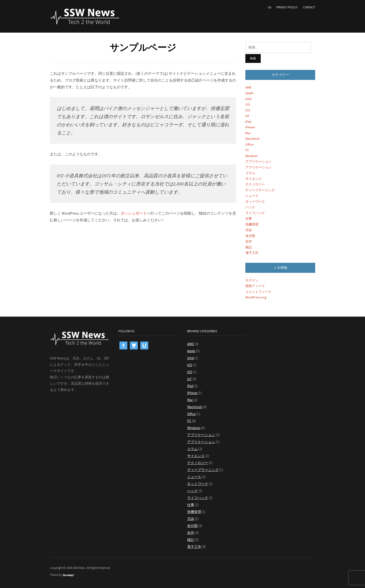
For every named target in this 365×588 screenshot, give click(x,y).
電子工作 (252, 253)
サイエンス (253, 179)
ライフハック (255, 213)
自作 (249, 241)
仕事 (249, 219)
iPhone (250, 127)
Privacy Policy (287, 7)
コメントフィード (258, 292)
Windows (252, 156)
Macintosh (252, 139)
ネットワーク (255, 202)
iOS (248, 104)
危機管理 (252, 224)
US (270, 7)
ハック (250, 207)
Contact (309, 7)
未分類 (250, 236)
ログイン (252, 280)
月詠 (249, 230)
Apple (249, 93)
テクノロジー (255, 184)
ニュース (252, 196)
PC (247, 150)
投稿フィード (255, 286)
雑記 (249, 247)
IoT (247, 116)
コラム (250, 173)
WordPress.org (256, 297)
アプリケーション (258, 161)
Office (250, 144)
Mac (248, 133)
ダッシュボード (134, 213)
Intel (248, 99)
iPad (248, 122)
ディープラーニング (260, 190)
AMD (248, 87)
